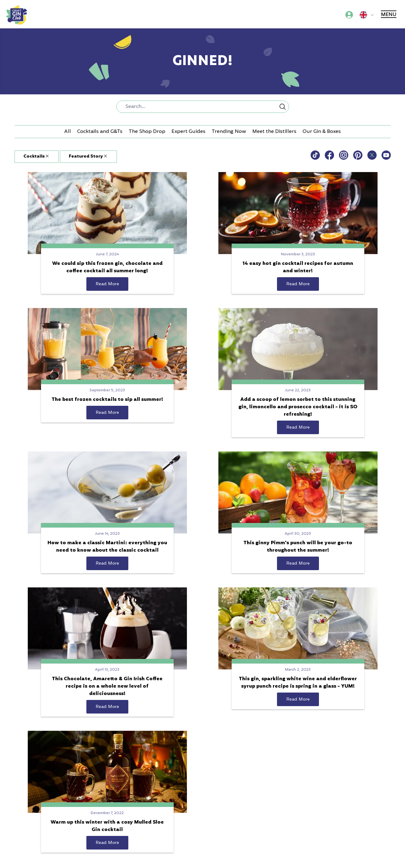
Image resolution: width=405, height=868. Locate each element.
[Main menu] (389, 15)
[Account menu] (349, 15)
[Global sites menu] (368, 15)
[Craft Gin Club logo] (17, 15)
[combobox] (203, 107)
